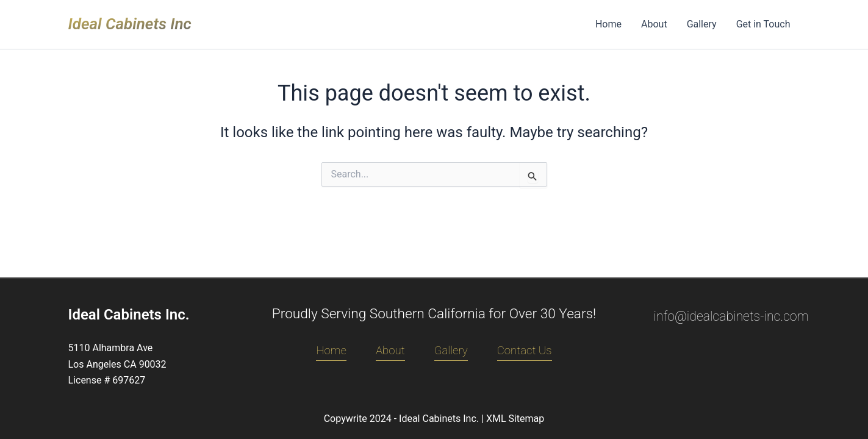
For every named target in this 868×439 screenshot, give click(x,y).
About (654, 24)
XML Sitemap (515, 419)
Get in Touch (763, 24)
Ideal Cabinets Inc (130, 24)
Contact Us (525, 351)
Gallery (702, 24)
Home (608, 24)
